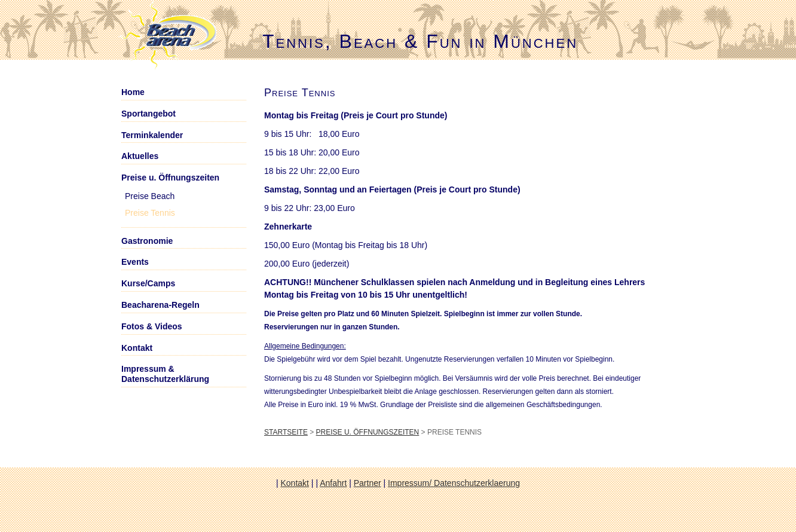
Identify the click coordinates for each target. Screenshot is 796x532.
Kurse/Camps (148, 283)
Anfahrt (333, 483)
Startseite (286, 432)
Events (135, 262)
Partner (368, 483)
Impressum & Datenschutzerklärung (165, 374)
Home (133, 92)
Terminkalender (152, 135)
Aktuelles (140, 156)
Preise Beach (150, 196)
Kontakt (137, 348)
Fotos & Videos (152, 326)
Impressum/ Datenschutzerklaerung (454, 483)
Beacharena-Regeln (160, 305)
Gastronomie (147, 241)
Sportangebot (149, 114)
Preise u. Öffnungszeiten (368, 432)
